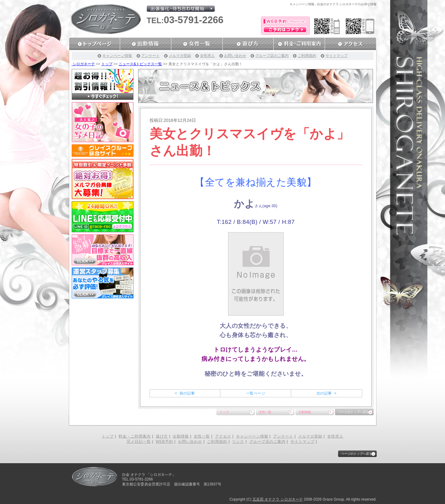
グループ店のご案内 (272, 56)
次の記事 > (326, 393)
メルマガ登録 (180, 56)
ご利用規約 (307, 56)
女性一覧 (265, 412)
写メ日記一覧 (139, 442)
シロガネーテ (83, 64)
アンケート (150, 56)
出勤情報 (305, 412)
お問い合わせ (235, 56)
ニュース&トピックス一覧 (140, 64)
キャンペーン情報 (117, 56)
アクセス (223, 436)
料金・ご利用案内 (135, 436)
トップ (107, 64)
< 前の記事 (185, 393)
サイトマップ (337, 56)
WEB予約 (164, 442)
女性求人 (207, 56)
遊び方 (162, 436)
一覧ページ (256, 393)
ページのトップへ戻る (354, 412)
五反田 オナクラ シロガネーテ (278, 499)
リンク (238, 442)
